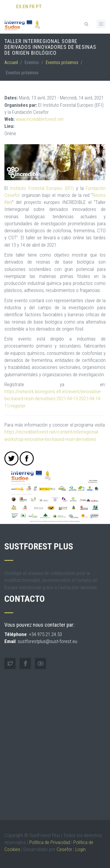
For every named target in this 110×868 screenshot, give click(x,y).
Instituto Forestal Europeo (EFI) (42, 188)
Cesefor (64, 849)
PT (39, 6)
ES (19, 6)
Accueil (11, 62)
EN (25, 6)
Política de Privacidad (50, 842)
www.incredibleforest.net (40, 119)
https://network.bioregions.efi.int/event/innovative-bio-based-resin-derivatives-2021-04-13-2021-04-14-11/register (53, 399)
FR (32, 6)
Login (81, 849)
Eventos (32, 62)
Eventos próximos (62, 62)
